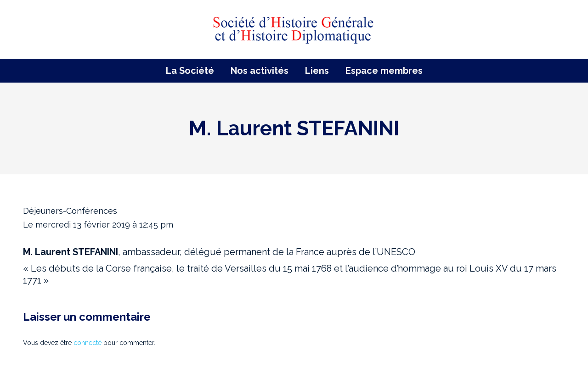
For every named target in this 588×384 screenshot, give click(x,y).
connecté (88, 343)
